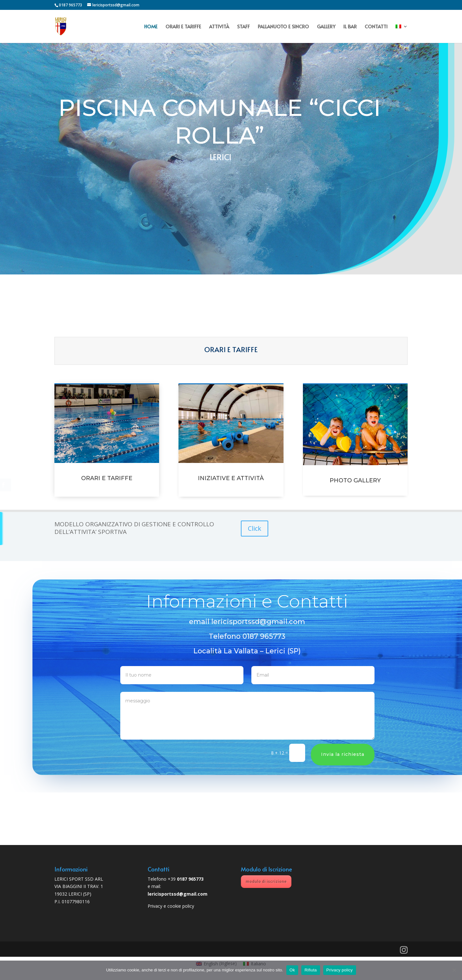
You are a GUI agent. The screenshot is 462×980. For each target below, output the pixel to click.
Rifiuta (311, 970)
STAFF (243, 27)
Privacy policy (340, 970)
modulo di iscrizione (266, 881)
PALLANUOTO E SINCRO (283, 27)
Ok (292, 970)
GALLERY (326, 27)
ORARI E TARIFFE (183, 27)
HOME (151, 27)
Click (255, 528)
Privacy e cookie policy (171, 906)
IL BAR (350, 27)
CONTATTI (376, 27)
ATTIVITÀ (219, 27)
